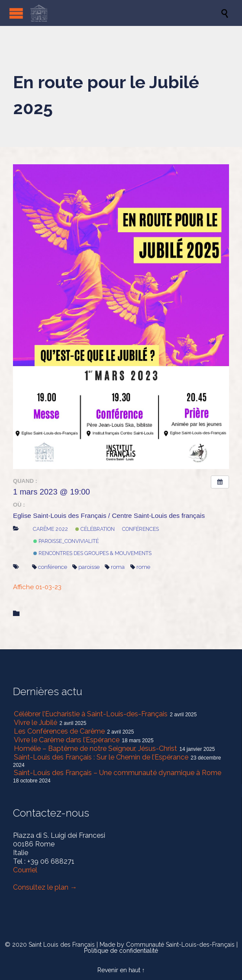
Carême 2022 (50, 529)
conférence (50, 567)
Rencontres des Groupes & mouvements (92, 553)
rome (140, 567)
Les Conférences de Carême (59, 731)
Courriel (25, 870)
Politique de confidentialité (121, 951)
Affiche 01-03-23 (37, 587)
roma (115, 567)
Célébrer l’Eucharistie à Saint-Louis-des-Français (91, 714)
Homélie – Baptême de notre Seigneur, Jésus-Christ (95, 749)
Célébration (95, 529)
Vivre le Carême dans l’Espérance (67, 740)
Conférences (140, 529)
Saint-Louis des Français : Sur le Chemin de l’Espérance (101, 757)
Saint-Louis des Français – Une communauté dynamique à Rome (118, 773)
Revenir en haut (119, 970)
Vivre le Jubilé (35, 723)
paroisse (86, 567)
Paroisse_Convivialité (66, 541)
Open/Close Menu (16, 13)
